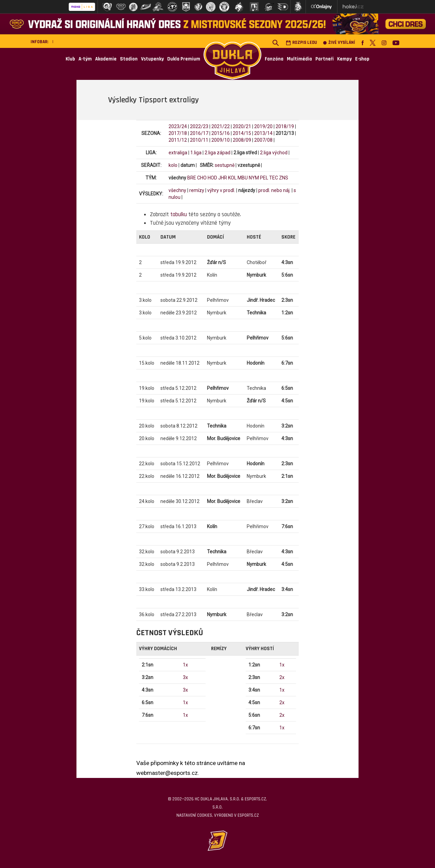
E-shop (362, 59)
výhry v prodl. (221, 190)
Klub (70, 59)
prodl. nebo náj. (274, 190)
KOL (232, 178)
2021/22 (221, 126)
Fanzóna (274, 59)
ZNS (284, 178)
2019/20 (263, 126)
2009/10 (221, 140)
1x (185, 665)
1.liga (196, 153)
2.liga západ (217, 153)
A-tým (85, 59)
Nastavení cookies (194, 815)
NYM (254, 178)
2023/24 (178, 126)
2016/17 (199, 133)
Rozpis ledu (301, 43)
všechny (177, 190)
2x (282, 677)
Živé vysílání (339, 43)
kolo (173, 165)
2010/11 (199, 140)
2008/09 (242, 140)
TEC (274, 178)
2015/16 (221, 133)
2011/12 (178, 140)
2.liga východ (274, 153)
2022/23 (199, 126)
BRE (192, 178)
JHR (223, 178)
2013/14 (263, 133)
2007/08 (263, 140)
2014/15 (242, 133)
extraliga (178, 153)
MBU (243, 178)
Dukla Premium (184, 59)
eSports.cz (248, 815)
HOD (212, 178)
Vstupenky (152, 59)
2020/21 (242, 126)
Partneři (325, 59)
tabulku (179, 214)
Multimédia (299, 59)
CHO (202, 178)
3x (185, 677)
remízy (197, 190)
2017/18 (178, 133)
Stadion (129, 59)
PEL (264, 178)
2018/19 (285, 126)
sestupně (225, 165)
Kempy (344, 59)
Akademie (106, 59)
